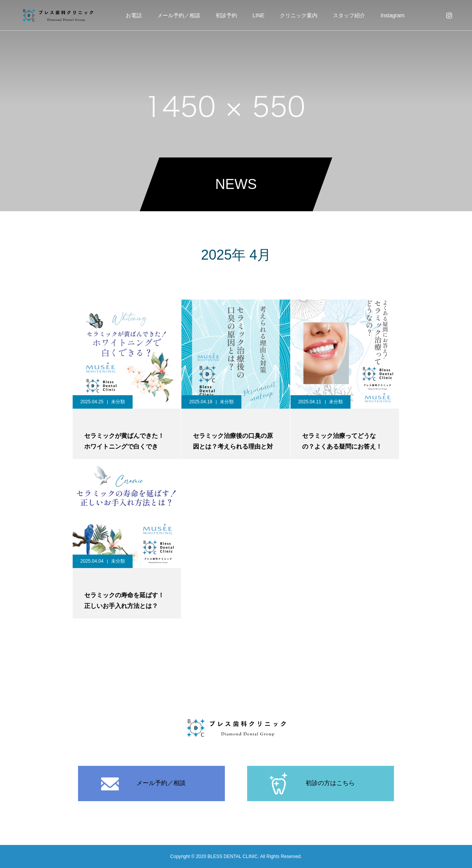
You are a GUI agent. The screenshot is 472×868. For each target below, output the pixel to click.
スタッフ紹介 (349, 15)
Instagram (392, 15)
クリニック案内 (299, 15)
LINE (258, 15)
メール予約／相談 (179, 15)
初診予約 (226, 15)
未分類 (118, 402)
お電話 (134, 15)
